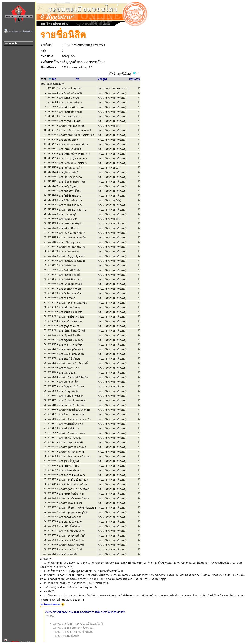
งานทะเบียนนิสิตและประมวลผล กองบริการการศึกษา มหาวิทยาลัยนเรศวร (85, 612)
